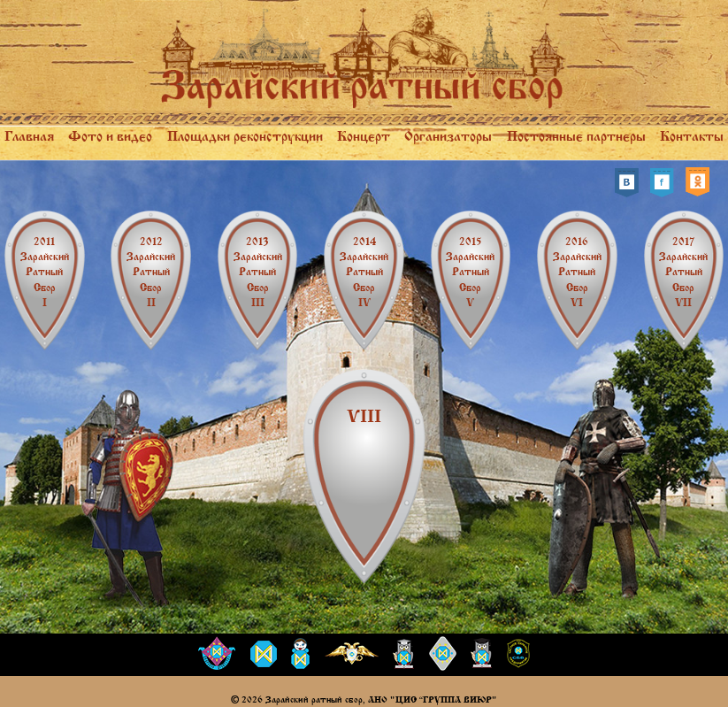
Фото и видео (110, 136)
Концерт (364, 136)
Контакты (692, 136)
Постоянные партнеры (576, 136)
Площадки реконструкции (245, 136)
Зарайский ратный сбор (45, 273)
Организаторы (448, 136)
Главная (29, 136)
